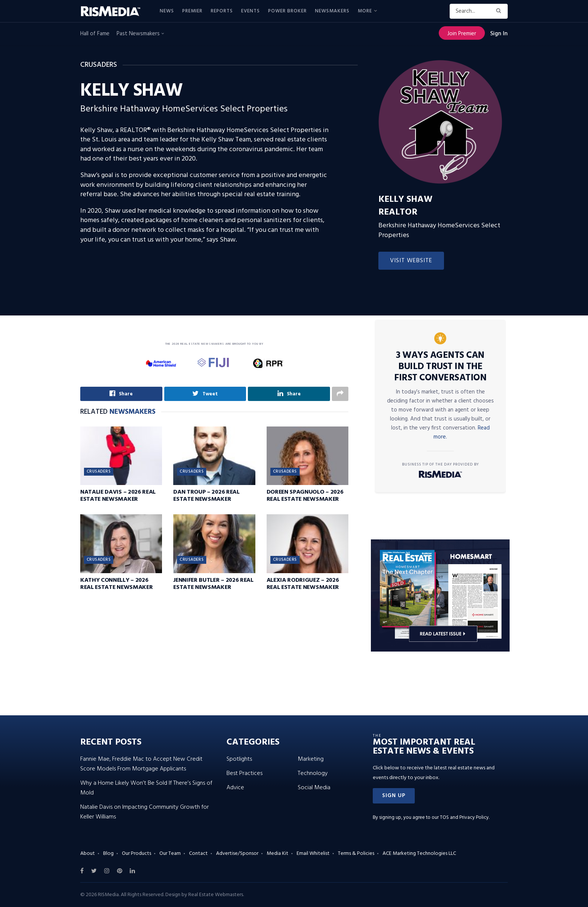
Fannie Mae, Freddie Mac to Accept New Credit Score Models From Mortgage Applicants (141, 764)
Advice (235, 788)
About (88, 854)
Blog (108, 854)
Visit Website (411, 261)
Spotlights (239, 759)
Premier (192, 11)
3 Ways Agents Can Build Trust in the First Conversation (440, 367)
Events (250, 11)
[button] (394, 796)
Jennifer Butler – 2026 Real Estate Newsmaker (213, 584)
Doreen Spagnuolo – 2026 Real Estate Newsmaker (305, 496)
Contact (198, 854)
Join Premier (462, 34)
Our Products (136, 854)
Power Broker (287, 11)
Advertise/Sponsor (237, 854)
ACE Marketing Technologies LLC (419, 854)
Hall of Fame (95, 34)
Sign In (499, 34)
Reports (222, 11)
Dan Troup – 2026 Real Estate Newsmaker (206, 496)
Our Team (170, 854)
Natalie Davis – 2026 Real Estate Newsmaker (118, 496)
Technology (313, 773)
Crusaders (99, 472)
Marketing (311, 759)
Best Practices (244, 773)
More (365, 11)
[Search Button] (500, 11)
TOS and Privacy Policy (464, 818)
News (167, 11)
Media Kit (277, 854)
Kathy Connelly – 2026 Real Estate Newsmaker (116, 584)
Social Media (314, 788)
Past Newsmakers (140, 34)
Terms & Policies (356, 854)
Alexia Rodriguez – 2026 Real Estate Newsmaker (303, 584)
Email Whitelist (313, 854)
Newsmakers (332, 11)
